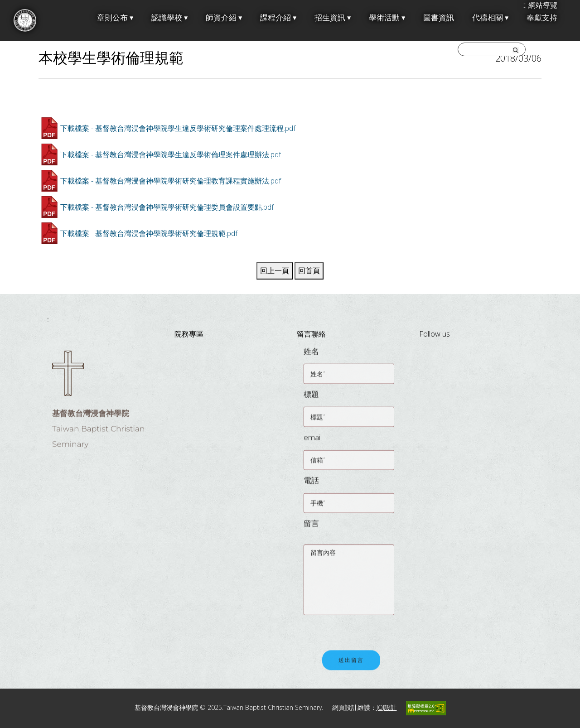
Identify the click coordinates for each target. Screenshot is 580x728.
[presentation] (372, 629)
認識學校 (169, 18)
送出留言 (351, 666)
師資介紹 (224, 18)
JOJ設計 (387, 707)
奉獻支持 (542, 18)
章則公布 (115, 18)
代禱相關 (490, 18)
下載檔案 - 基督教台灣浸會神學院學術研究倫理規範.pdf (149, 233)
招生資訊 (333, 18)
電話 (311, 485)
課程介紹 (278, 18)
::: (47, 319)
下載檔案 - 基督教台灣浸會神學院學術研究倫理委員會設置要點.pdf (167, 207)
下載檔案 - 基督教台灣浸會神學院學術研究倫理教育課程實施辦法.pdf (171, 181)
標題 (311, 399)
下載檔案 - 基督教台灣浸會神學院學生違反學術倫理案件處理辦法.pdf (171, 154)
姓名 (311, 356)
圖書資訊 (439, 18)
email (313, 442)
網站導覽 (543, 5)
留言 (311, 528)
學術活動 (387, 18)
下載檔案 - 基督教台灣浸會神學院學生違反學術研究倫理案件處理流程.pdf (178, 128)
